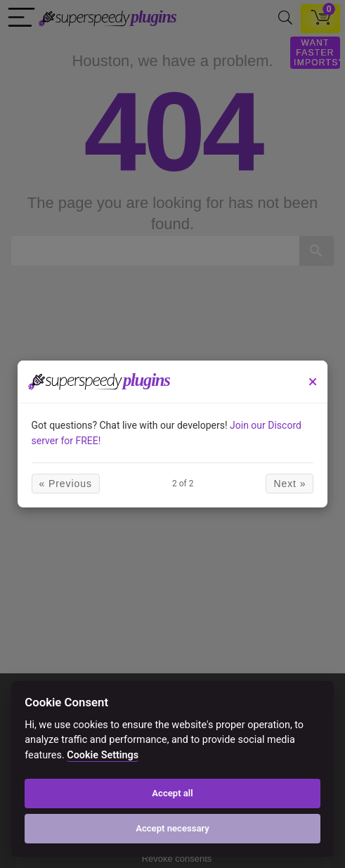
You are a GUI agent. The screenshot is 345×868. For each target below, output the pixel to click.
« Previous (66, 484)
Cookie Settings (103, 755)
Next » (289, 484)
